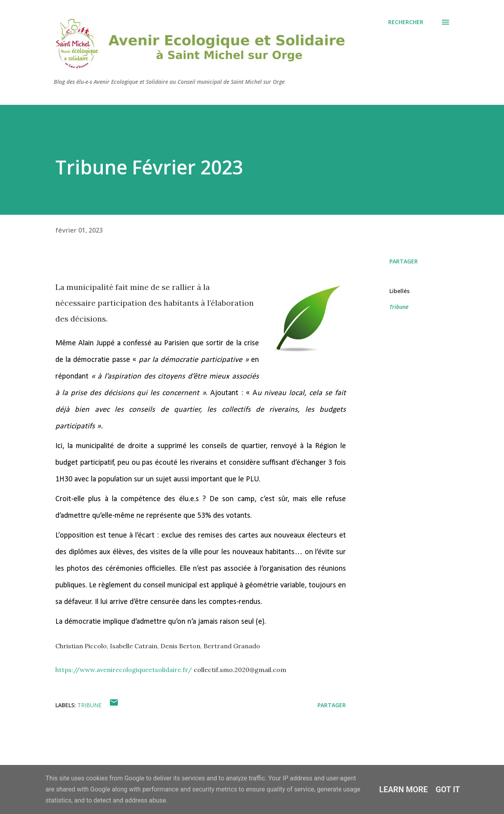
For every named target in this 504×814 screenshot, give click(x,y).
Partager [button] (404, 261)
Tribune (399, 307)
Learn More (403, 789)
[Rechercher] (406, 22)
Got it (448, 789)
